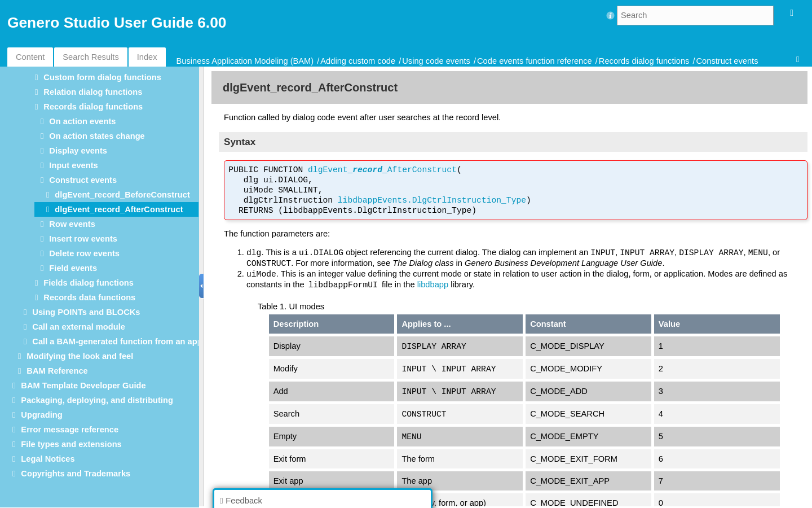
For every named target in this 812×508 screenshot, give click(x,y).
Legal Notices (48, 459)
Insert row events (83, 239)
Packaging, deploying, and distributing (97, 400)
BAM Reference (57, 371)
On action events (82, 121)
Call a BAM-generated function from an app (117, 341)
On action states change (97, 136)
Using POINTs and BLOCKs (86, 312)
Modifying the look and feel (80, 356)
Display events (78, 151)
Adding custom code (359, 61)
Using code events (437, 61)
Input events (73, 165)
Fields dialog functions (89, 283)
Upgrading (41, 415)
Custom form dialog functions (102, 77)
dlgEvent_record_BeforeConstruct (122, 195)
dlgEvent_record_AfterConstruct (119, 209)
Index (147, 57)
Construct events (727, 61)
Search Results (91, 57)
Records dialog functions (644, 61)
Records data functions (89, 297)
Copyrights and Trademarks (76, 474)
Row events (72, 224)
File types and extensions (71, 444)
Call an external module (79, 327)
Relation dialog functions (93, 92)
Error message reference (70, 430)
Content (30, 57)
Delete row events (84, 253)
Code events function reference (535, 61)
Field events (73, 268)
